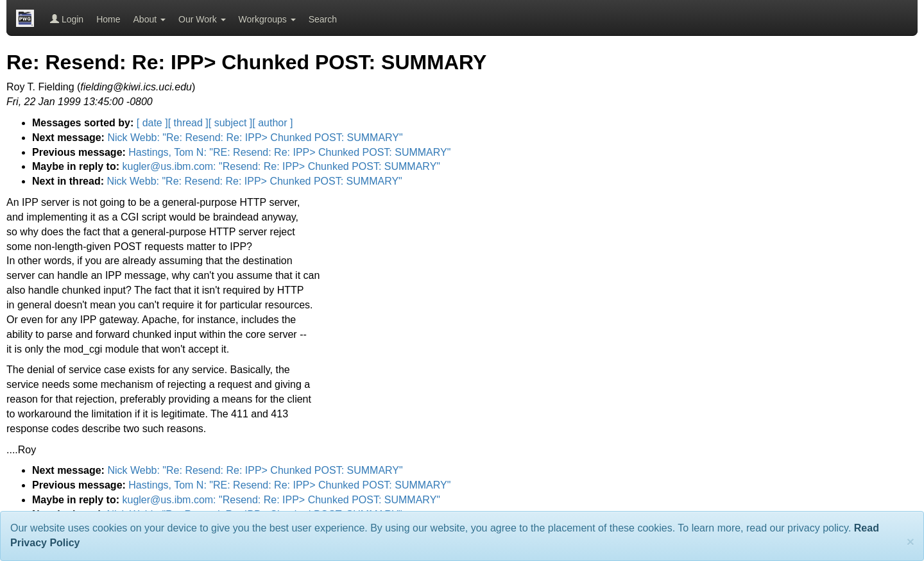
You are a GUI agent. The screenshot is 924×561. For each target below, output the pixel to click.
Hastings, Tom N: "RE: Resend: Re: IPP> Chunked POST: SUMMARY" (289, 152)
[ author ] (272, 123)
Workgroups (267, 19)
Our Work (202, 19)
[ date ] (152, 123)
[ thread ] (188, 123)
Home (108, 19)
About (150, 19)
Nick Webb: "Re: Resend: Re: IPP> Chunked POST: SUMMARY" (255, 138)
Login (67, 19)
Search (323, 19)
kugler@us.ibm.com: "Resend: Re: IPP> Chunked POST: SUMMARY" (281, 166)
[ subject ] (230, 123)
